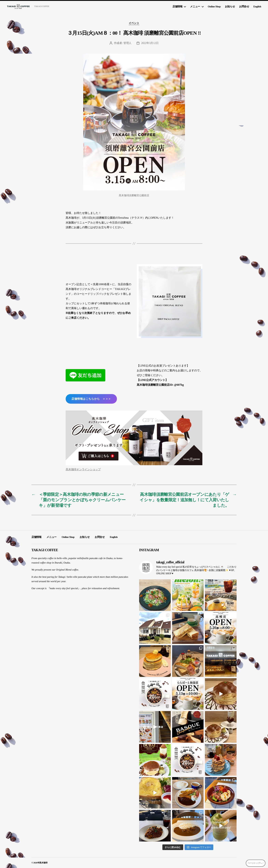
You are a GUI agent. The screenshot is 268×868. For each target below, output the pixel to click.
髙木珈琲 (43, 863)
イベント (134, 23)
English (257, 6)
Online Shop (214, 6)
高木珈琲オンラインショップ (83, 469)
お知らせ (230, 6)
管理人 (127, 43)
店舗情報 (177, 6)
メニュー (195, 6)
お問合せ (244, 6)
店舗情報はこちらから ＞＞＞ (91, 399)
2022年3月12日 (150, 43)
